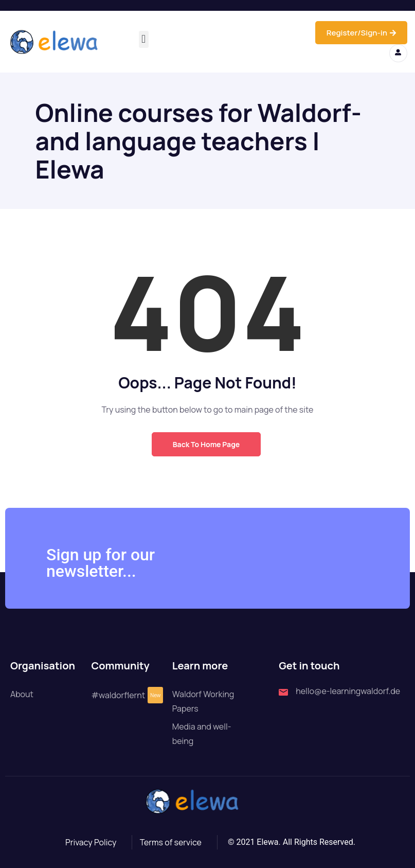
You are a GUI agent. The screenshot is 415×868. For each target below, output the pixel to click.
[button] (144, 39)
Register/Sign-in (361, 33)
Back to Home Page (206, 444)
